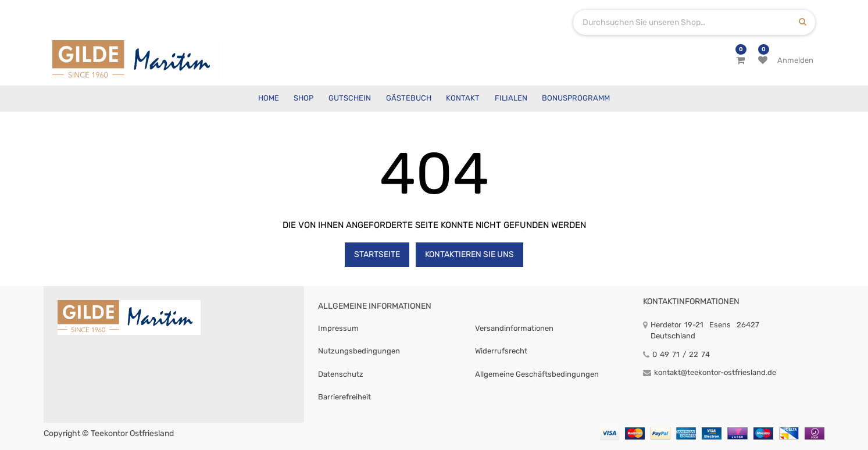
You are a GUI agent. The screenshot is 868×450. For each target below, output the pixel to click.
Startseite (377, 254)
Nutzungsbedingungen (359, 351)
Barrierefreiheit (344, 397)
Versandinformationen (514, 328)
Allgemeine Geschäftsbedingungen (537, 374)
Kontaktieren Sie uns (469, 254)
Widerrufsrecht (501, 351)
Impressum (338, 328)
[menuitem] (269, 99)
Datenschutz (341, 374)
